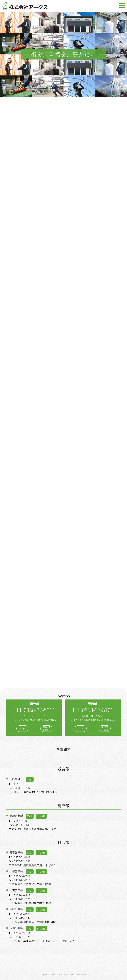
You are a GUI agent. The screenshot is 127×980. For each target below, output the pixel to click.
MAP (30, 779)
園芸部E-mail (46, 729)
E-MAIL (41, 816)
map (22, 728)
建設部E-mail (105, 729)
